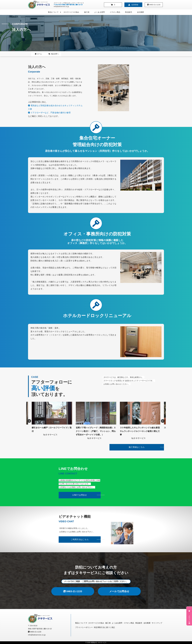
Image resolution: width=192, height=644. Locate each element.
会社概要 (141, 12)
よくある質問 (100, 12)
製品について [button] (54, 12)
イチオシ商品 (115, 12)
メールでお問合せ (119, 591)
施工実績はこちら (137, 447)
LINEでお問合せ (80, 495)
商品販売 (129, 12)
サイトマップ (157, 623)
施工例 (87, 12)
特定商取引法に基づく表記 (104, 627)
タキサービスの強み (71, 12)
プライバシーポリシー (84, 627)
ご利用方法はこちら (80, 539)
